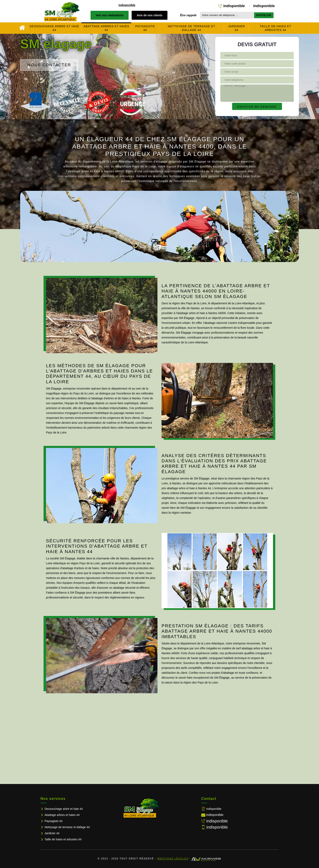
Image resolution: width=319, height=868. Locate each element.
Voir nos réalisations (110, 15)
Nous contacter (49, 65)
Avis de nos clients (150, 15)
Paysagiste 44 (145, 28)
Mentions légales (173, 859)
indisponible (127, 5)
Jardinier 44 (237, 28)
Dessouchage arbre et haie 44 (54, 28)
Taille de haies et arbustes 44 (276, 28)
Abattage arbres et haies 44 (106, 28)
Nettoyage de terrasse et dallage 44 (192, 28)
